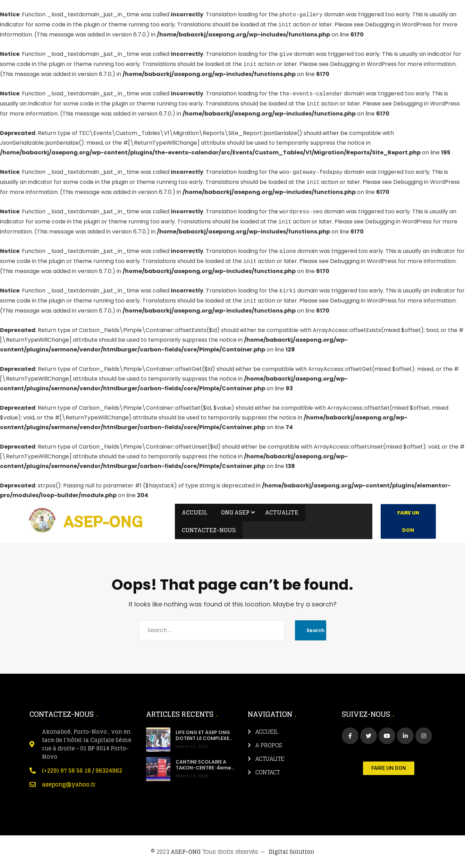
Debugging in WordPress (398, 25)
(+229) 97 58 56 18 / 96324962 (82, 771)
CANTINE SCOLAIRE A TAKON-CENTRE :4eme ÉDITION (203, 768)
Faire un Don (408, 521)
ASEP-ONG (186, 852)
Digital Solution (291, 852)
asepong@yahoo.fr (69, 784)
